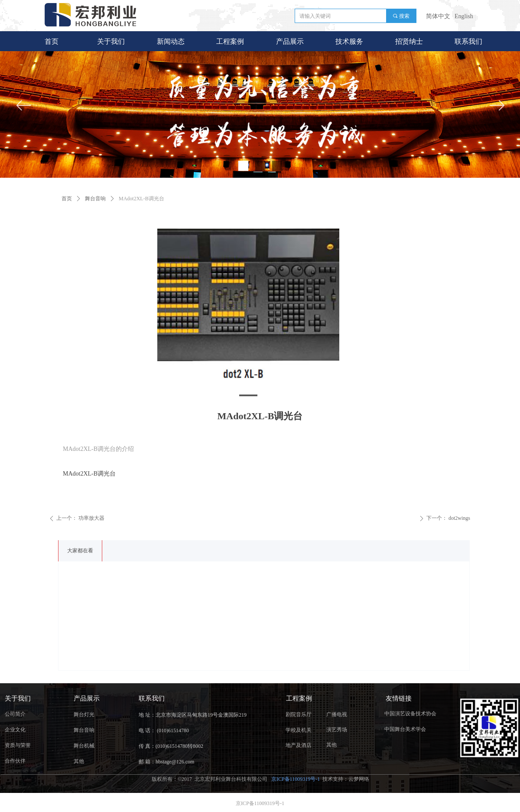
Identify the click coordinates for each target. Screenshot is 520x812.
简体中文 (438, 16)
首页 (67, 199)
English (464, 16)
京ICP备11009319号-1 (296, 779)
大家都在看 (80, 551)
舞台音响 (95, 199)
